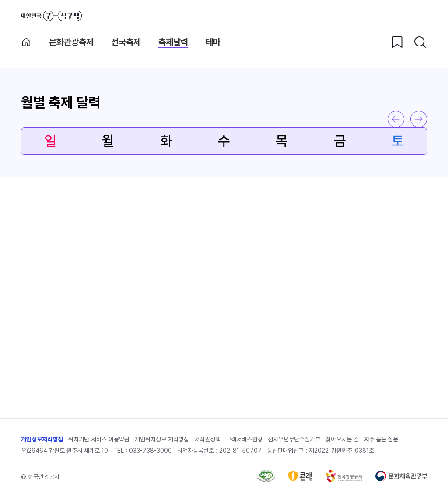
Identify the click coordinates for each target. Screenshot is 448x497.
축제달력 (173, 42)
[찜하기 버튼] (397, 42)
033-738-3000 (150, 451)
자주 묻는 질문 (381, 439)
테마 (213, 42)
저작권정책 (207, 439)
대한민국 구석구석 (51, 16)
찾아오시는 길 (342, 439)
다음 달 (419, 119)
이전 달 (396, 119)
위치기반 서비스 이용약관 (99, 439)
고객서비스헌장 (244, 439)
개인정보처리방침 (42, 439)
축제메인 (26, 42)
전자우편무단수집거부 (294, 439)
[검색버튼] (420, 42)
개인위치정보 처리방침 (162, 439)
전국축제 (126, 42)
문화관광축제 (71, 42)
